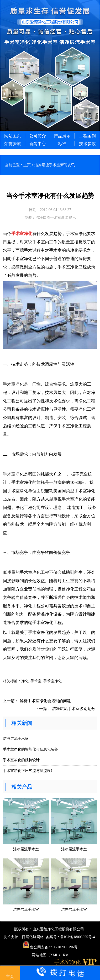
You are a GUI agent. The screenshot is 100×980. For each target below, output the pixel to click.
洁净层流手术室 (16, 739)
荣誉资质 (13, 144)
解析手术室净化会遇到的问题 (45, 701)
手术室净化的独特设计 (21, 760)
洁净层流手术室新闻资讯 (55, 165)
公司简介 (38, 136)
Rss (66, 955)
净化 (25, 681)
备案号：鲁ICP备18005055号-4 (70, 937)
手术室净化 (22, 234)
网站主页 (13, 136)
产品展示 (62, 136)
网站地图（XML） (47, 955)
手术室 (36, 681)
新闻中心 (38, 144)
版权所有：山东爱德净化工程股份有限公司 (49, 929)
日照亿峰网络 (33, 937)
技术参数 (87, 144)
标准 (62, 144)
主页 (27, 165)
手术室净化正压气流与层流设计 (29, 771)
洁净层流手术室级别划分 (74, 709)
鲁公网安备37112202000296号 (50, 947)
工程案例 (87, 136)
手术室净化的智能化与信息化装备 (30, 749)
